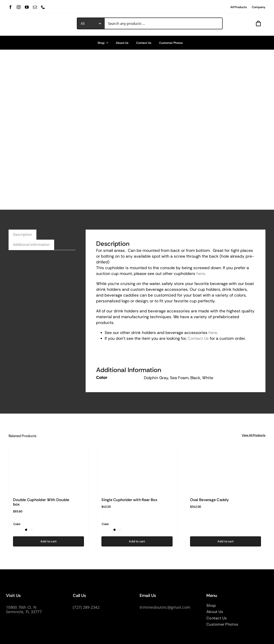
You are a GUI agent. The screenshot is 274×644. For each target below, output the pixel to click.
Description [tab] (22, 234)
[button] (15, 530)
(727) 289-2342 (86, 607)
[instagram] (19, 7)
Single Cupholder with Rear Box (129, 500)
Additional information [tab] (31, 245)
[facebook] (10, 7)
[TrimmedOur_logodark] (36, 21)
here (201, 274)
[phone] (43, 7)
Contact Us (198, 338)
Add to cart (48, 541)
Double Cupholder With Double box (41, 502)
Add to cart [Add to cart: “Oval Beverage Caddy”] (226, 541)
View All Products (254, 435)
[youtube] (27, 7)
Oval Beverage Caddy (209, 500)
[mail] (35, 7)
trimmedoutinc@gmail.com (165, 607)
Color (17, 524)
